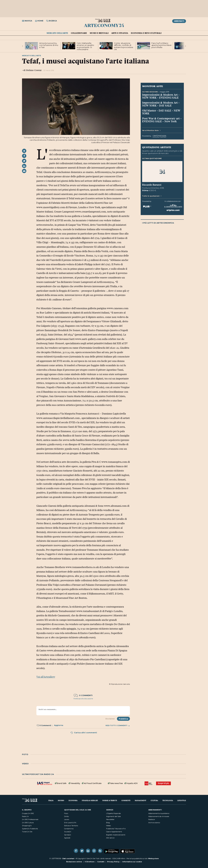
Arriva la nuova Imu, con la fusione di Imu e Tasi (49, 45)
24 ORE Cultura (28, 823)
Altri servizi (110, 838)
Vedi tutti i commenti (118, 726)
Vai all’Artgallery (46, 677)
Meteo (108, 826)
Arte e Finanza (120, 33)
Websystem (153, 859)
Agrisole (67, 838)
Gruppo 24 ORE (28, 813)
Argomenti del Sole (113, 816)
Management (140, 800)
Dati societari (68, 859)
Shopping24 (27, 826)
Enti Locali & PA (70, 823)
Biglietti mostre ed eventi (116, 835)
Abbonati (179, 21)
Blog (108, 823)
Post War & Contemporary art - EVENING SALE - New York (162, 120)
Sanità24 (68, 835)
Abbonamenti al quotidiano (159, 813)
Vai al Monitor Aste (151, 130)
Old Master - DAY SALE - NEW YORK (161, 112)
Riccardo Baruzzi (152, 185)
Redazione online (74, 862)
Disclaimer (110, 719)
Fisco (66, 813)
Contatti (101, 862)
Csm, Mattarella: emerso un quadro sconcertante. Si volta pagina (85, 46)
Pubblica (123, 719)
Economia (73, 800)
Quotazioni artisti (157, 147)
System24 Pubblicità (30, 829)
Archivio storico (154, 823)
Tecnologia (168, 800)
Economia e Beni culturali (146, 33)
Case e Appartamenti (114, 832)
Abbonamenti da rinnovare (159, 816)
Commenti (126, 800)
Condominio (69, 829)
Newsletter (110, 819)
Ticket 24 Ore (27, 832)
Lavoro (67, 819)
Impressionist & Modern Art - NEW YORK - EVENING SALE (161, 96)
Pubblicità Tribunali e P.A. (116, 829)
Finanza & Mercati (90, 800)
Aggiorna (59, 725)
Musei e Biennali (99, 33)
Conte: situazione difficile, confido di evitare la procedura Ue (124, 46)
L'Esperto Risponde (113, 813)
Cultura (154, 800)
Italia (51, 800)
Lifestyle (182, 800)
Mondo (61, 800)
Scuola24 (68, 832)
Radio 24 (25, 816)
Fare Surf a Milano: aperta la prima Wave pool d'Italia (161, 45)
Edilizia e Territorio (71, 826)
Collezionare (79, 33)
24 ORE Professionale (30, 819)
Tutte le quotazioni (152, 196)
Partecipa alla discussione (83, 699)
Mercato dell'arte (57, 33)
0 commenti (83, 695)
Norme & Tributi (110, 800)
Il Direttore (90, 862)
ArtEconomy (104, 25)
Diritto (66, 816)
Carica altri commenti (84, 733)
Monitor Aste (153, 86)
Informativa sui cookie (132, 862)
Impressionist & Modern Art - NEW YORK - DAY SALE (161, 104)
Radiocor (152, 819)
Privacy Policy (113, 862)
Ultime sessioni (150, 92)
